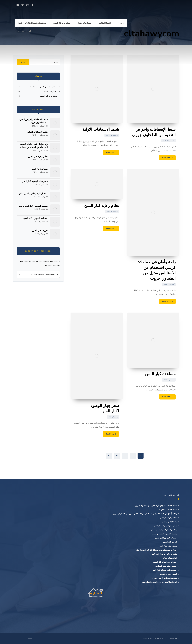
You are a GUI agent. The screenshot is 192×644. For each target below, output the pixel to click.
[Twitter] (23, 5)
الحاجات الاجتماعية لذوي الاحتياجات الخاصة (159, 582)
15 (117, 456)
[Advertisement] (96, 46)
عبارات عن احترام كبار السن (165, 562)
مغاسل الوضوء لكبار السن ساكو (33, 194)
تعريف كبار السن (40, 231)
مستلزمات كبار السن (49, 96)
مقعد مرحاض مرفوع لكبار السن (164, 554)
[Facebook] (32, 5)
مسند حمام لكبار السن (168, 546)
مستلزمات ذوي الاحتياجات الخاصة (44, 87)
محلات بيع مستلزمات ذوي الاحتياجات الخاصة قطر (156, 550)
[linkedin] (18, 5)
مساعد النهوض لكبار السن (35, 218)
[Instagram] (27, 5)
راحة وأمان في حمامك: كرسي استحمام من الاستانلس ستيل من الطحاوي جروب (33, 147)
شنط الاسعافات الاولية (37, 132)
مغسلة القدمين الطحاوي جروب (33, 206)
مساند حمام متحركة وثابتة (166, 566)
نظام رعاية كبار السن (38, 157)
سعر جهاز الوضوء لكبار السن (35, 181)
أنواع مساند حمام (170, 558)
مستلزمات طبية (51, 91)
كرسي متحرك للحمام (168, 574)
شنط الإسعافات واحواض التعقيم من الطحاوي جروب (33, 121)
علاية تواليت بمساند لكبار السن (164, 570)
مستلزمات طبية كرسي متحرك (164, 578)
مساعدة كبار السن (39, 169)
